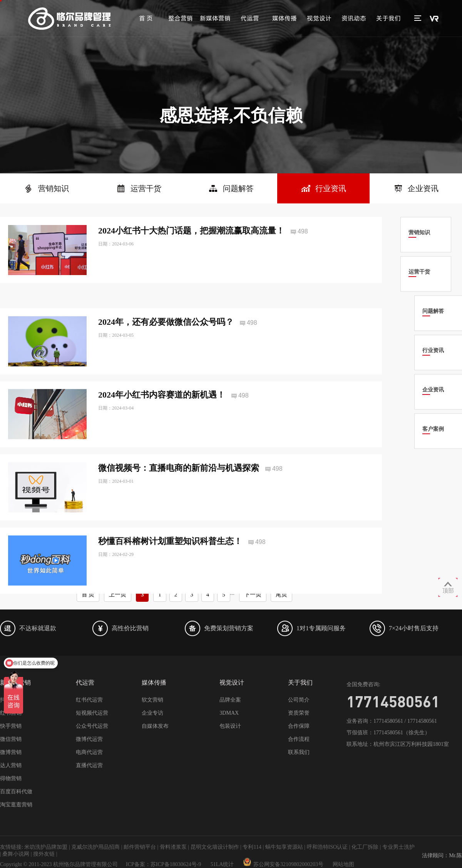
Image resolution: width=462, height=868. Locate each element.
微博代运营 (89, 739)
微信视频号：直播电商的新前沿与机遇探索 (179, 482)
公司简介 (299, 700)
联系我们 (299, 752)
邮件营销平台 (140, 847)
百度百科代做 (16, 792)
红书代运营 (89, 700)
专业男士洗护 (398, 847)
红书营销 (11, 713)
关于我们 (388, 18)
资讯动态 (354, 18)
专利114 (252, 847)
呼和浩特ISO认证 (327, 847)
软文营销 (152, 700)
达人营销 (11, 765)
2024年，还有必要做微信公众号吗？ (166, 336)
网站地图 (343, 864)
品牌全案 (230, 700)
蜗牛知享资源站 (284, 847)
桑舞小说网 (16, 854)
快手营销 (11, 726)
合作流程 (299, 739)
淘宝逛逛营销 (16, 805)
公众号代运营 (92, 726)
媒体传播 (285, 18)
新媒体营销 (215, 18)
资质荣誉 (299, 713)
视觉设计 (319, 18)
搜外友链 (44, 854)
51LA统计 (222, 864)
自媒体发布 (155, 726)
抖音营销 (11, 700)
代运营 (250, 18)
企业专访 (152, 713)
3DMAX (229, 713)
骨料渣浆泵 (173, 847)
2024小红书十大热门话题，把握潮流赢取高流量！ (191, 231)
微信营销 (11, 739)
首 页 (146, 18)
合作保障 (299, 726)
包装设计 (230, 726)
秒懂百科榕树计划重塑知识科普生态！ (170, 555)
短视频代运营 (92, 713)
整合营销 (181, 18)
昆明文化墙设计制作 (215, 847)
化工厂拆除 (365, 847)
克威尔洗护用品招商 (95, 847)
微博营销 (11, 752)
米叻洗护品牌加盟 (46, 847)
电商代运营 (89, 752)
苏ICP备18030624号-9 (176, 864)
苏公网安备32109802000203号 (283, 864)
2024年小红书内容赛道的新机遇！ (162, 409)
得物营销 (11, 778)
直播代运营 (89, 765)
